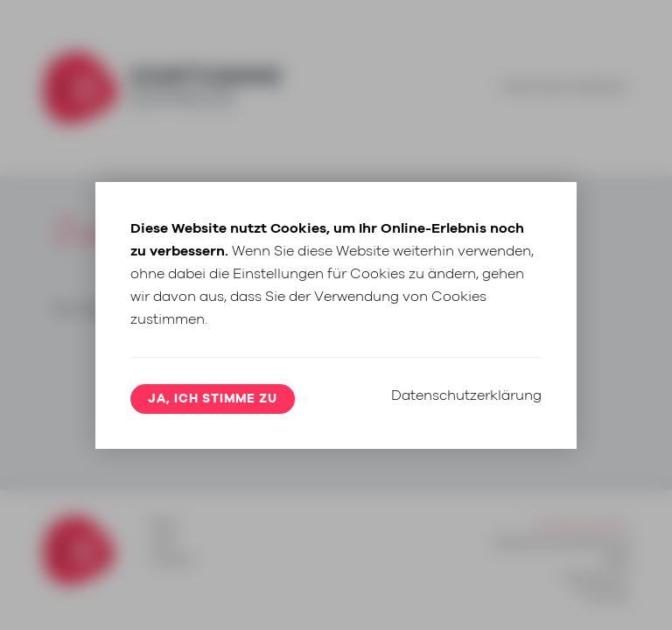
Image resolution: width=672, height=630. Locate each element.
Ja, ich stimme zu (213, 399)
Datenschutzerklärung (466, 395)
